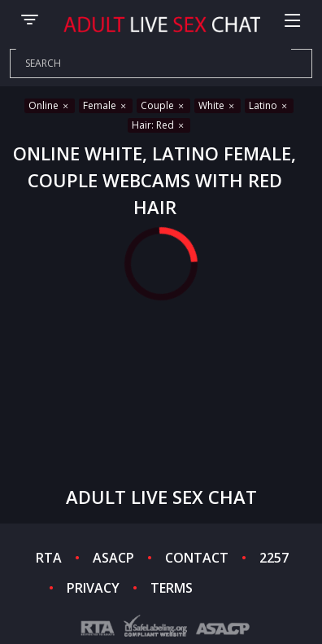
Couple (163, 105)
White (218, 105)
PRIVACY (93, 588)
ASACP (113, 558)
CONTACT (197, 558)
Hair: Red (159, 125)
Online (50, 105)
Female (106, 105)
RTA (49, 558)
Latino (269, 105)
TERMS (172, 588)
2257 (274, 558)
